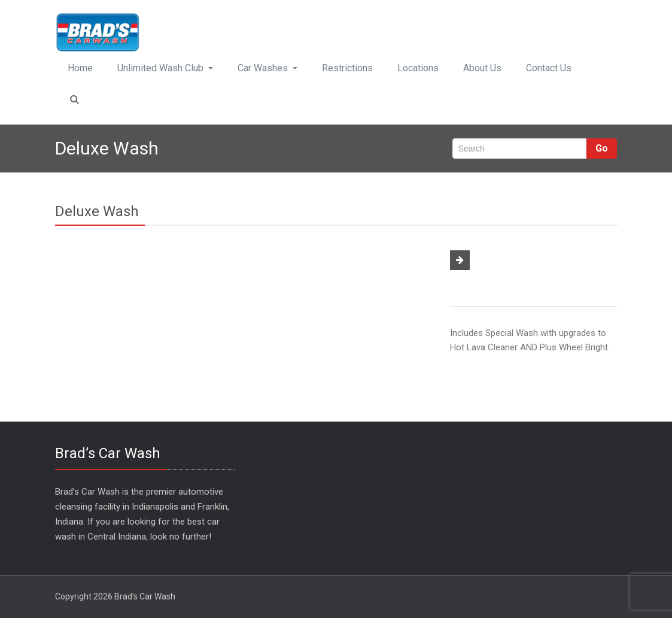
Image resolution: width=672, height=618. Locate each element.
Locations (418, 68)
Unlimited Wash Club (165, 68)
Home (80, 68)
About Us (482, 68)
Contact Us (549, 68)
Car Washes (267, 68)
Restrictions (347, 68)
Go (602, 148)
